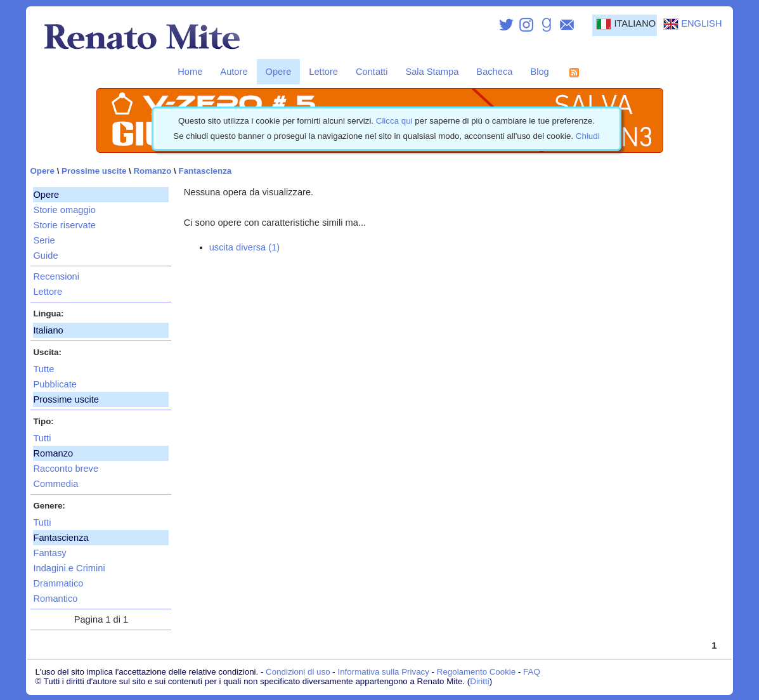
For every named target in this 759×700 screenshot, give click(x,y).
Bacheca (494, 72)
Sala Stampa (432, 72)
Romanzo (152, 171)
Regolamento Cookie (476, 672)
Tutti (42, 438)
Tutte (43, 369)
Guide (45, 256)
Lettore (323, 72)
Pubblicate (55, 384)
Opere (279, 72)
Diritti (479, 681)
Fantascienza (205, 171)
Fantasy (49, 553)
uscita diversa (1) (245, 247)
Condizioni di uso (298, 672)
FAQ (532, 672)
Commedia (55, 484)
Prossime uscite (94, 171)
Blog (539, 72)
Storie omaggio (64, 210)
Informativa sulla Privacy (383, 672)
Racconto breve (66, 469)
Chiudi (588, 136)
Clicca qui (394, 121)
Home (190, 72)
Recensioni (56, 276)
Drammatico (58, 583)
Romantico (55, 599)
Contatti (372, 72)
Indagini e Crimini (69, 568)
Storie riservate (64, 225)
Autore (234, 72)
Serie (44, 240)
